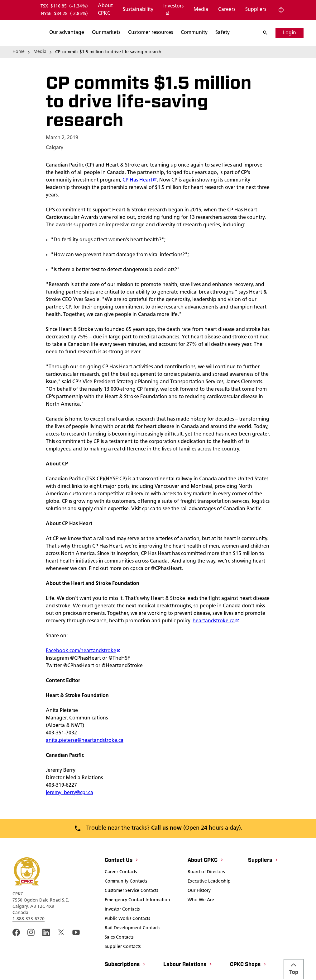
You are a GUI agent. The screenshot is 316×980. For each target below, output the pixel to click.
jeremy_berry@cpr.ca (69, 814)
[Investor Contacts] (122, 931)
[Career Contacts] (121, 893)
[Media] (201, 10)
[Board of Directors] (206, 893)
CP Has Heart (140, 201)
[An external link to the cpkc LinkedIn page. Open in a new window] (46, 953)
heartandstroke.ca (216, 642)
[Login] (290, 33)
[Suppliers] (255, 10)
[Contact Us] (122, 882)
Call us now (166, 849)
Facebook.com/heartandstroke (83, 672)
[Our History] (199, 912)
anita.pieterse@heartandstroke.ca (85, 761)
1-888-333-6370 (29, 940)
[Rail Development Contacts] (132, 949)
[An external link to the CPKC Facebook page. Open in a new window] (16, 953)
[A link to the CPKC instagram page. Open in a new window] (31, 953)
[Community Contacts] (126, 903)
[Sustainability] (138, 10)
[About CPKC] (105, 10)
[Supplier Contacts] (123, 968)
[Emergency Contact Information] (137, 921)
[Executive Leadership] (209, 903)
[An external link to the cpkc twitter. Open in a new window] (61, 953)
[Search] (268, 33)
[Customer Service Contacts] (131, 912)
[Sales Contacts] (119, 959)
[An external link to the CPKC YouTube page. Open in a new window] (76, 953)
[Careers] (226, 10)
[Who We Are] (201, 921)
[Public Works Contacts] (127, 940)
